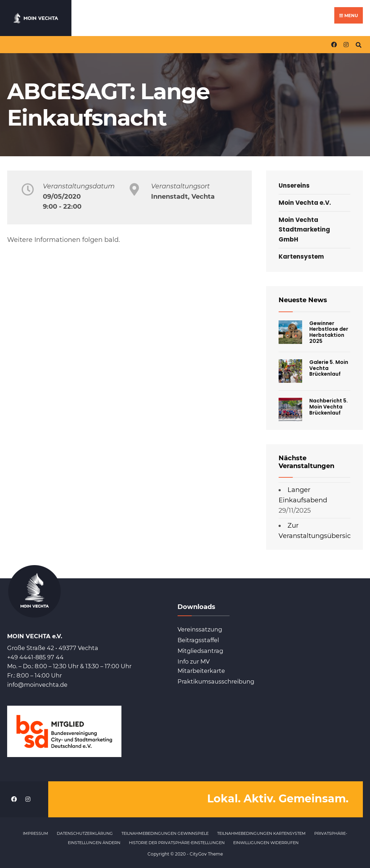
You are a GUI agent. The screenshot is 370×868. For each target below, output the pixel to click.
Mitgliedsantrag (200, 651)
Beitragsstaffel (198, 640)
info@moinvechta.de (37, 685)
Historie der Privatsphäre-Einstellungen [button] (177, 843)
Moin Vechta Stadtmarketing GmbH (304, 229)
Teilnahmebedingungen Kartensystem (261, 833)
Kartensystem (301, 257)
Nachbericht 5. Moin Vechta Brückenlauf (329, 407)
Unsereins (294, 186)
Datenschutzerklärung (85, 833)
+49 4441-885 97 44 (35, 657)
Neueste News (303, 300)
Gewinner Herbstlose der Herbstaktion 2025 (329, 332)
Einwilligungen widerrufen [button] (266, 843)
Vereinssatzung (200, 629)
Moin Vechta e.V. (305, 203)
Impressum (36, 833)
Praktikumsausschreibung (216, 681)
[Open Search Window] (358, 44)
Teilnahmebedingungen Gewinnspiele (165, 833)
